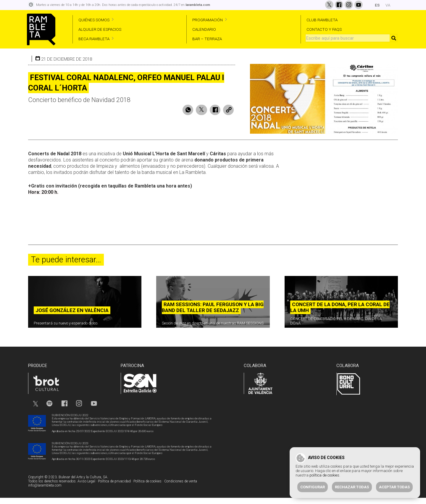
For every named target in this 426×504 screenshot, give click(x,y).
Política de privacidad (114, 487)
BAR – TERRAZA (207, 39)
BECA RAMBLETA (94, 39)
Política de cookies (147, 487)
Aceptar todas (394, 487)
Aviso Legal (86, 487)
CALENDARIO (204, 29)
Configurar (313, 487)
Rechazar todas (352, 487)
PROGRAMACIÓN (208, 20)
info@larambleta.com (45, 492)
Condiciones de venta (181, 487)
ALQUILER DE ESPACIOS (100, 29)
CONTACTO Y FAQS (324, 29)
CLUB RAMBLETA (322, 20)
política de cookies (324, 475)
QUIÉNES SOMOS (94, 20)
